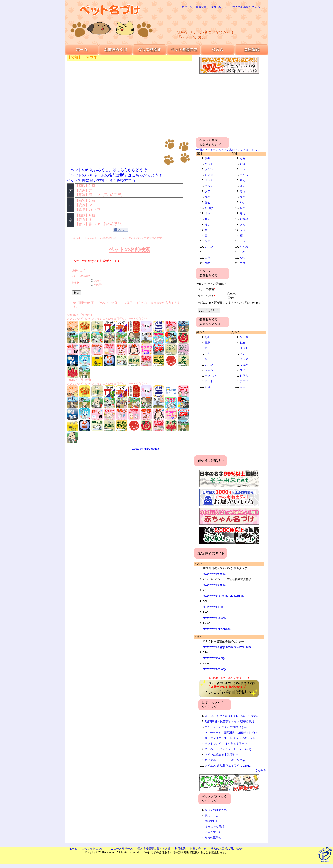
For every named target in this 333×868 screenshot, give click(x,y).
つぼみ (244, 365)
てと (207, 354)
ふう (207, 258)
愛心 (207, 202)
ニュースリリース (122, 849)
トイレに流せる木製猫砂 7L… (223, 755)
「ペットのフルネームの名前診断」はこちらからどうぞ (114, 175)
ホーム (73, 849)
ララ (243, 230)
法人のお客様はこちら (246, 7)
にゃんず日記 (213, 832)
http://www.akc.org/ (214, 618)
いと (243, 252)
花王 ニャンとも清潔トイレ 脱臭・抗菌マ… (232, 716)
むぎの (244, 219)
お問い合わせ (219, 7)
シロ (207, 387)
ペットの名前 (80, 276)
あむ (207, 337)
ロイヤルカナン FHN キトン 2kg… (226, 760)
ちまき (209, 175)
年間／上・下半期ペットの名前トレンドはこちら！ (228, 150)
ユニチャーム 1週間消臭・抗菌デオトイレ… (232, 732)
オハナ (209, 180)
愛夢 (207, 158)
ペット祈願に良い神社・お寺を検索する (101, 180)
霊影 (207, 343)
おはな (209, 208)
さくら (244, 175)
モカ (243, 213)
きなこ (244, 208)
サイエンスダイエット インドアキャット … (232, 738)
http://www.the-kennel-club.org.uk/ (223, 596)
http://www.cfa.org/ (214, 658)
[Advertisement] (214, 19)
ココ (243, 169)
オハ (207, 213)
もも (243, 158)
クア (207, 191)
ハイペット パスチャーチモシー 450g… (229, 749)
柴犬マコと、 (213, 815)
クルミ (209, 186)
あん (243, 224)
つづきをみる (258, 770)
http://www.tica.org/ (214, 669)
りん (243, 180)
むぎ (243, 164)
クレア (244, 359)
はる (243, 186)
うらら (209, 370)
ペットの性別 (206, 296)
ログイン (187, 7)
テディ (244, 381)
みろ (207, 359)
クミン (209, 169)
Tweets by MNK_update (145, 449)
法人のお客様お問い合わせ (227, 849)
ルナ (243, 202)
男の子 (98, 281)
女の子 (98, 285)
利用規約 (180, 849)
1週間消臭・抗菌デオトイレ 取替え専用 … (231, 721)
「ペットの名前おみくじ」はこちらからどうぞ (107, 170)
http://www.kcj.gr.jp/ (214, 585)
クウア (209, 164)
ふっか (209, 252)
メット (244, 348)
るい (207, 224)
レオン (209, 247)
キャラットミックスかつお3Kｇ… (226, 727)
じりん (244, 376)
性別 (75, 283)
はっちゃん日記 (214, 826)
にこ (243, 387)
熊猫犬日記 (212, 821)
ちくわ (244, 247)
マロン (244, 263)
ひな (207, 197)
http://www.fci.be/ (213, 607)
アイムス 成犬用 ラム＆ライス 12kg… (228, 766)
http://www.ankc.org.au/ (217, 629)
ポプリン (210, 376)
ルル (243, 258)
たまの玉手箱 (213, 838)
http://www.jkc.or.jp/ (214, 574)
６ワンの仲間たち (216, 810)
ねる (207, 219)
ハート (209, 381)
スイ (243, 370)
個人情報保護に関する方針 (154, 849)
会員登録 (201, 7)
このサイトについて (94, 849)
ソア (207, 241)
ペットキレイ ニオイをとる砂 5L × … (228, 743)
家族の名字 (79, 271)
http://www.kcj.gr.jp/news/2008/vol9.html (227, 647)
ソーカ (244, 337)
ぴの (207, 263)
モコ (243, 191)
